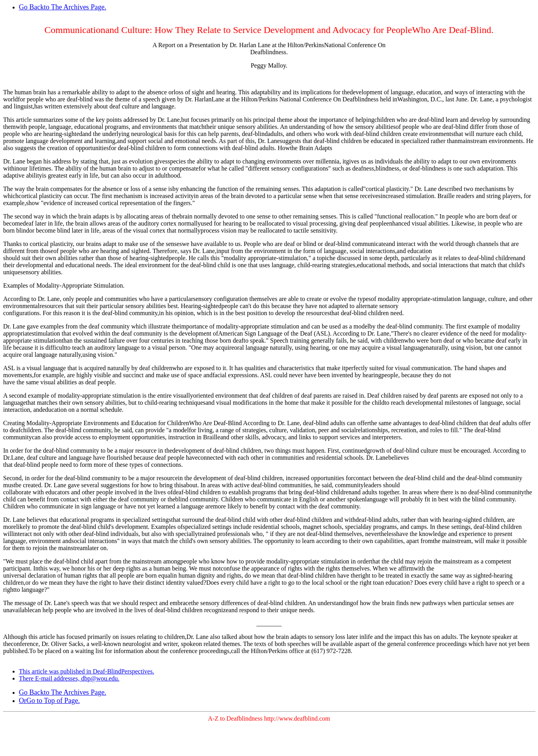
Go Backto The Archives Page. (63, 7)
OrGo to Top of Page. (49, 701)
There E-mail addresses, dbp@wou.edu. (69, 678)
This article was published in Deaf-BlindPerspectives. (87, 671)
